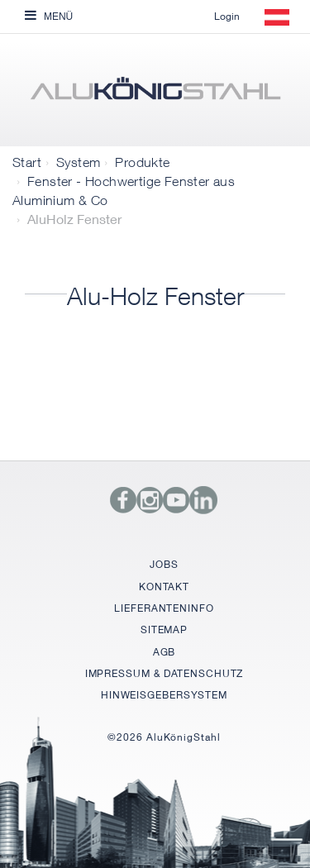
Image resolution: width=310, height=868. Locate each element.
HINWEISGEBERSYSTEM (164, 695)
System (78, 162)
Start (27, 162)
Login (227, 16)
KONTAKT (164, 587)
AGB (165, 652)
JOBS (164, 564)
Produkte (142, 162)
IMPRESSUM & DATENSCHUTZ (165, 673)
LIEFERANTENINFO (164, 608)
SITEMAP (164, 630)
